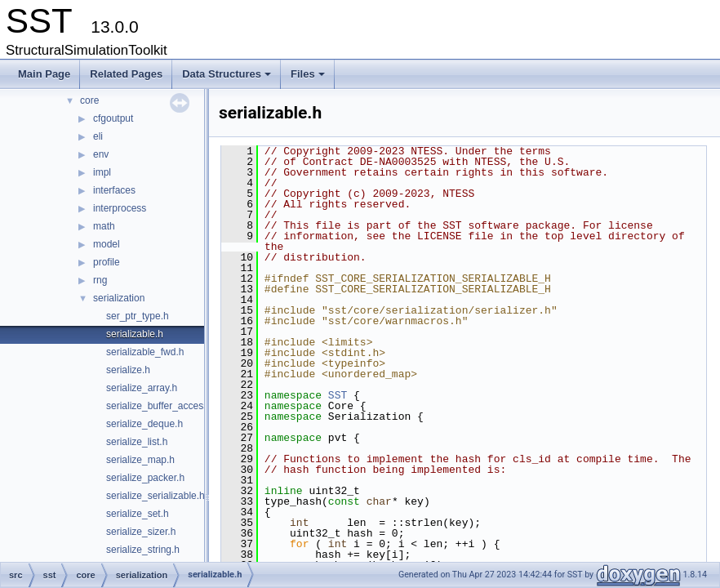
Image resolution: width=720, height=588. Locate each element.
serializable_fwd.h (145, 352)
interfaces (114, 190)
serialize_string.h (143, 550)
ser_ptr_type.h (138, 316)
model (107, 244)
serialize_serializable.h (156, 496)
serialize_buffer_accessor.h (165, 406)
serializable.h (135, 334)
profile (107, 262)
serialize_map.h (140, 460)
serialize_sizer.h (141, 532)
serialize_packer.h (145, 478)
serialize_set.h (138, 514)
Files (309, 78)
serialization (119, 298)
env (101, 154)
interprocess (120, 208)
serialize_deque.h (144, 424)
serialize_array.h (142, 388)
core (89, 100)
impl (102, 172)
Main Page (44, 74)
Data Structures (228, 78)
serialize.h (128, 370)
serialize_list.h (137, 442)
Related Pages (126, 74)
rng (100, 280)
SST (338, 395)
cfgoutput (113, 118)
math (104, 226)
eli (98, 136)
